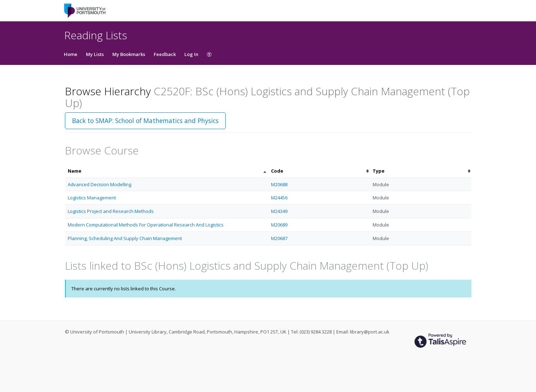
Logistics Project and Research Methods (111, 211)
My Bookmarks (129, 54)
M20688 (279, 184)
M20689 (279, 225)
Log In (191, 54)
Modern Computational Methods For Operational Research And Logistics (146, 225)
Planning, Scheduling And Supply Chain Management (125, 238)
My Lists (95, 54)
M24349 (279, 211)
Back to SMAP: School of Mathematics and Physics (145, 121)
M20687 (279, 238)
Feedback (165, 54)
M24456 (279, 198)
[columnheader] (167, 171)
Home (71, 54)
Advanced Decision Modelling (99, 184)
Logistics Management (92, 198)
